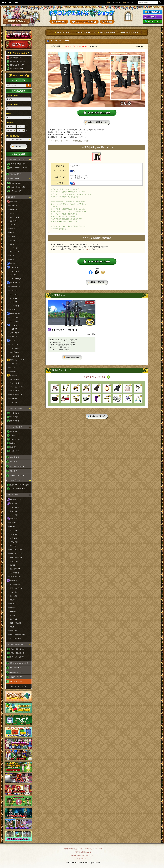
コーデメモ (152, 17)
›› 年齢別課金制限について (82, 852)
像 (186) (13, 565)
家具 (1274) (14, 519)
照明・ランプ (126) (16, 553)
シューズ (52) (15, 348)
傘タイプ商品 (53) (16, 395)
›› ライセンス (82, 859)
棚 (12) (12, 600)
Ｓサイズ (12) (15, 507)
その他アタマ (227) (16, 279)
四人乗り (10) (15, 421)
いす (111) (14, 538)
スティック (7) (15, 217)
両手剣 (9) (13, 209)
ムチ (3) (13, 240)
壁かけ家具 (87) (15, 569)
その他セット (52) (16, 191)
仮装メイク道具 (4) (16, 174)
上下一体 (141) (15, 287)
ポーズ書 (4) (13, 462)
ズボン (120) (14, 317)
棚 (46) (12, 526)
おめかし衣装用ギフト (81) (15, 480)
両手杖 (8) (13, 221)
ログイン (19, 44)
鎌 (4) (12, 259)
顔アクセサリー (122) (17, 360)
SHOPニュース (152, 21)
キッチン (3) (14, 561)
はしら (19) (14, 619)
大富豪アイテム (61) (16, 677)
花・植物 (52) (15, 573)
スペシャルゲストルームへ (19, 35)
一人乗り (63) (15, 413)
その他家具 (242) (16, 577)
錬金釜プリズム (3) (16, 672)
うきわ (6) (13, 398)
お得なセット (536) (12, 178)
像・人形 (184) (15, 596)
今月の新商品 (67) (15, 58)
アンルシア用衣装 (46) (18, 489)
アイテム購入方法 (63, 33)
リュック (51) (15, 383)
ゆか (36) (13, 611)
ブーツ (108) (14, 344)
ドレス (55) (14, 290)
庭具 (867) (14, 580)
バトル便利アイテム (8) (18, 164)
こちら (87, 249)
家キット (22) (15, 503)
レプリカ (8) (14, 432)
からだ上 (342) (15, 283)
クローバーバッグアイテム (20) (16, 159)
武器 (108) (14, 202)
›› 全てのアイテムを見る (19, 686)
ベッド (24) (14, 530)
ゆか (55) (13, 546)
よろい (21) (14, 298)
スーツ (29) (14, 294)
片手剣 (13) (14, 205)
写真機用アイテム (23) (17, 476)
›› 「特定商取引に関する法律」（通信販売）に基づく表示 (82, 849)
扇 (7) (12, 244)
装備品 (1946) (11, 197)
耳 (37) (12, 368)
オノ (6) (13, 229)
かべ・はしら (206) (16, 550)
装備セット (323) (16, 183)
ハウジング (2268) (12, 495)
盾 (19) (12, 263)
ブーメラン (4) (15, 252)
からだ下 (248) (15, 314)
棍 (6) (12, 232)
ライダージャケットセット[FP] (64, 330)
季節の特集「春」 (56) (17, 65)
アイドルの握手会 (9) (16, 69)
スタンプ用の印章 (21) (17, 466)
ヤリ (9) (13, 225)
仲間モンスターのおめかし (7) (19, 663)
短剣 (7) (13, 213)
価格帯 (9, 114)
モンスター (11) (15, 439)
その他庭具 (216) (16, 638)
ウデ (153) (14, 325)
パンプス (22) (15, 352)
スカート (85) (15, 321)
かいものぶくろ (152, 12)
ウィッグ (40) (15, 271)
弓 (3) (12, 256)
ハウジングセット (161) (18, 187)
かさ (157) (14, 375)
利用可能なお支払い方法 (130, 33)
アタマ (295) (14, 267)
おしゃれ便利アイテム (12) (19, 168)
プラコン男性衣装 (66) (17, 649)
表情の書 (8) (13, 471)
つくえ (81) (14, 534)
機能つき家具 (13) (16, 557)
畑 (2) (12, 627)
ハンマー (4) (14, 248)
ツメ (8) (13, 236)
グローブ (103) (15, 333)
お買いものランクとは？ (108, 33)
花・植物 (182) (15, 584)
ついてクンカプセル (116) (14, 427)
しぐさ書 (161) (14, 457)
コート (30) (14, 302)
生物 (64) (13, 447)
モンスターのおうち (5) (18, 634)
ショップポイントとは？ (86, 33)
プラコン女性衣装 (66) (17, 653)
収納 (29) (13, 523)
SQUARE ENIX (11, 2)
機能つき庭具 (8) (16, 623)
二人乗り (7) (14, 417)
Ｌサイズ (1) (14, 515)
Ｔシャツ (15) (15, 306)
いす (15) (13, 607)
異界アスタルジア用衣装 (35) (19, 485)
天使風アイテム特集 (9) (17, 61)
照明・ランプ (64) (16, 588)
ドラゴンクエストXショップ (82, 13)
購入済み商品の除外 (13, 136)
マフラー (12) (15, 391)
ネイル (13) (14, 337)
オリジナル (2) (15, 451)
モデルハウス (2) (16, 499)
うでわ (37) (14, 329)
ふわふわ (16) (15, 379)
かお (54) (13, 371)
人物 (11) (13, 435)
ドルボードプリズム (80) (14, 408)
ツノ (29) (13, 275)
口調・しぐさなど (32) (17, 657)
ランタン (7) (14, 402)
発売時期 (9, 123)
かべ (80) (13, 615)
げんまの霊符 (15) (15, 668)
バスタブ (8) (14, 542)
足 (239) (13, 341)
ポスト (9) (13, 631)
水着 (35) (13, 310)
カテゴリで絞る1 (12, 96)
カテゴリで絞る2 (12, 105)
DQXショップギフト (16, 682)
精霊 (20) (13, 443)
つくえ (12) (14, 604)
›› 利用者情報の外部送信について (82, 855)
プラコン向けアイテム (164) (15, 645)
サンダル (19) (15, 356)
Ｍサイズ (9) (14, 511)
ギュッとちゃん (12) (17, 387)
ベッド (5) (13, 592)
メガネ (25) (14, 364)
